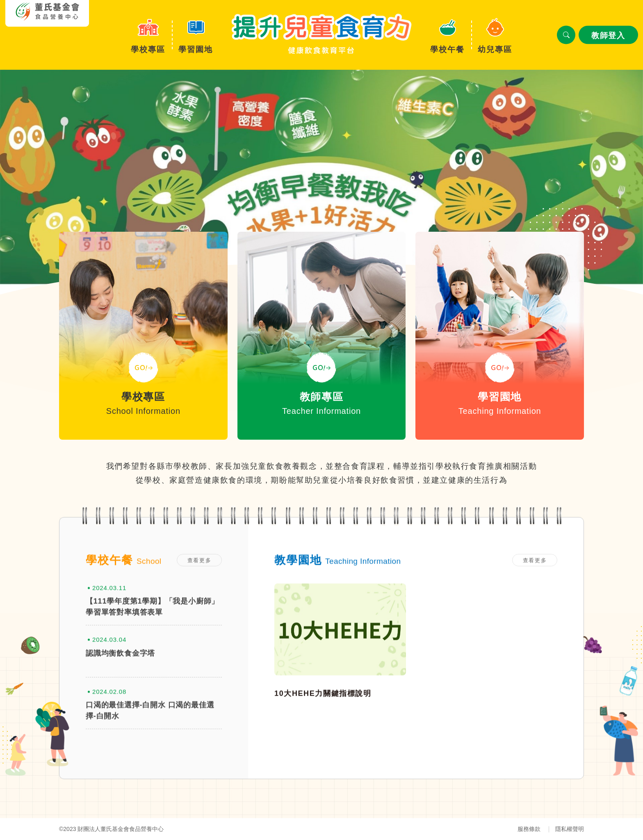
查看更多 (199, 583)
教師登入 (608, 35)
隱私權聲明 (570, 829)
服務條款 (529, 829)
